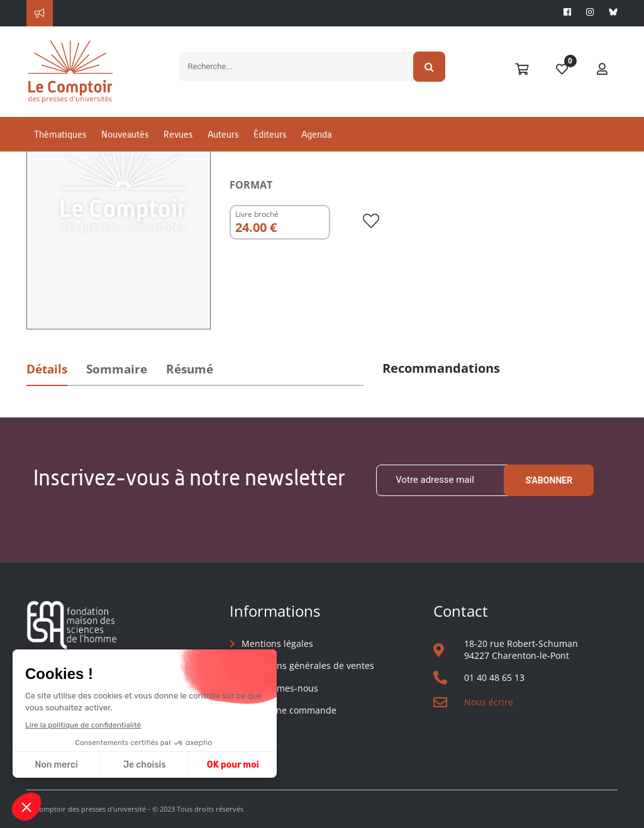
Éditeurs (270, 134)
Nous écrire (489, 702)
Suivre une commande (289, 710)
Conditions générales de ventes (308, 665)
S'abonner (549, 480)
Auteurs (223, 134)
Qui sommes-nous (280, 688)
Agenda (316, 134)
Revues (178, 134)
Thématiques (60, 134)
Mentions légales (277, 643)
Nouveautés (125, 134)
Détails (47, 369)
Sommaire (117, 369)
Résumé (190, 369)
